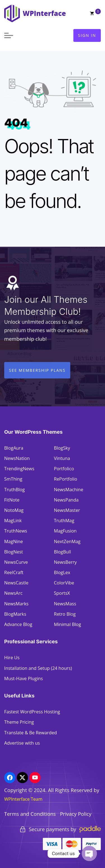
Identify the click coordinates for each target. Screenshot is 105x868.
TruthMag (64, 521)
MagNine (14, 541)
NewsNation (17, 458)
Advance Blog (18, 624)
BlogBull (63, 552)
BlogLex (62, 572)
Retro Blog (65, 614)
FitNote (12, 500)
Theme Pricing (19, 722)
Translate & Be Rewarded (31, 733)
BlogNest (14, 552)
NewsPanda (66, 500)
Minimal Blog (68, 624)
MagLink (13, 521)
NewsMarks (16, 604)
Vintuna (62, 458)
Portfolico (64, 469)
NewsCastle (16, 583)
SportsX (62, 593)
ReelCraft (14, 572)
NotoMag (14, 510)
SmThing (13, 479)
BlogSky (62, 448)
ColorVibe (64, 583)
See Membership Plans (37, 370)
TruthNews (16, 531)
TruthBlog (14, 490)
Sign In (87, 35)
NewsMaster (67, 510)
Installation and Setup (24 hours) (38, 668)
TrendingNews (19, 469)
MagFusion (65, 531)
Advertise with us (22, 743)
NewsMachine (69, 490)
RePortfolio (66, 479)
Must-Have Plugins (24, 678)
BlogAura (14, 448)
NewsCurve (16, 562)
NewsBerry (65, 562)
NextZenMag (67, 541)
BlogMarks (15, 614)
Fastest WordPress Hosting (32, 712)
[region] (53, 831)
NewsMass (65, 604)
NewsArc (13, 593)
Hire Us (12, 658)
